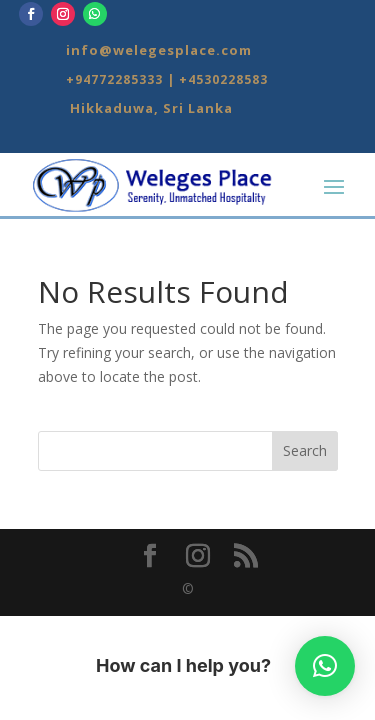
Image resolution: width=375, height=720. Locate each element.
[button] (325, 666)
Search (305, 450)
